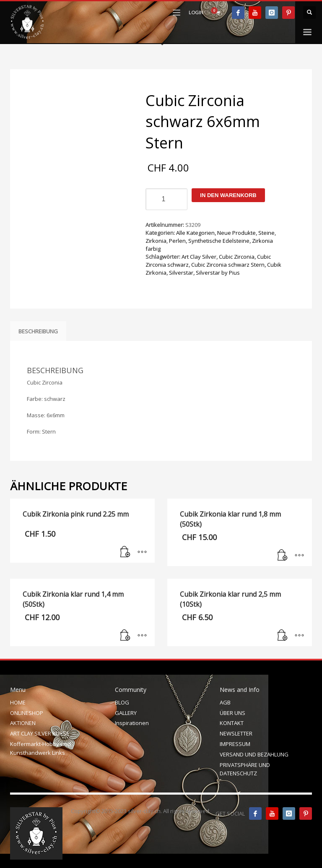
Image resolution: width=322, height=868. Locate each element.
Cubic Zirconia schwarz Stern (228, 265)
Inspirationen (132, 723)
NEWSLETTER (236, 733)
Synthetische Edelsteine (219, 241)
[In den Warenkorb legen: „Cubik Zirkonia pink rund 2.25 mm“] (125, 552)
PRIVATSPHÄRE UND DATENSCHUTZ (245, 769)
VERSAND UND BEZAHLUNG (254, 754)
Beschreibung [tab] (38, 331)
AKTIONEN (23, 723)
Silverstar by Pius (218, 273)
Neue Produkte (236, 233)
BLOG (122, 702)
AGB (225, 702)
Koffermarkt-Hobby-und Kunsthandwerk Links (40, 748)
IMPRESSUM (235, 744)
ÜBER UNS (232, 713)
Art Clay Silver (199, 257)
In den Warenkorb (228, 195)
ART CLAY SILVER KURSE (40, 733)
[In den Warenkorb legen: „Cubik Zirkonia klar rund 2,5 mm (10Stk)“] (283, 636)
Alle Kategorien (195, 233)
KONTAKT (232, 723)
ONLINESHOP (27, 713)
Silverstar (181, 273)
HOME (18, 702)
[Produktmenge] (166, 199)
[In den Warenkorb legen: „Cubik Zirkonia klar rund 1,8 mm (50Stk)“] (283, 556)
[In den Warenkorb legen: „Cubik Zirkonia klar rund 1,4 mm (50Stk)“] (125, 636)
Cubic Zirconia (237, 257)
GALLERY (126, 713)
